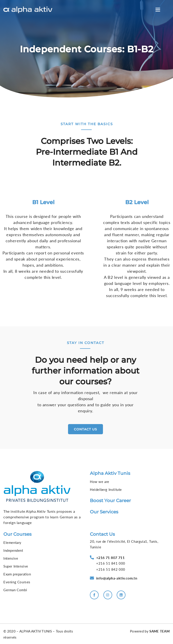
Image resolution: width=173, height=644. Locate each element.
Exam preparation (17, 574)
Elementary (12, 542)
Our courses (17, 534)
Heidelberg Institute (106, 489)
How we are (100, 482)
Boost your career (110, 501)
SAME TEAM (159, 631)
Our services (104, 512)
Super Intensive (16, 566)
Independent (13, 550)
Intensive (11, 558)
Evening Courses (17, 582)
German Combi (15, 590)
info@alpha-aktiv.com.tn (117, 578)
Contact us (102, 534)
